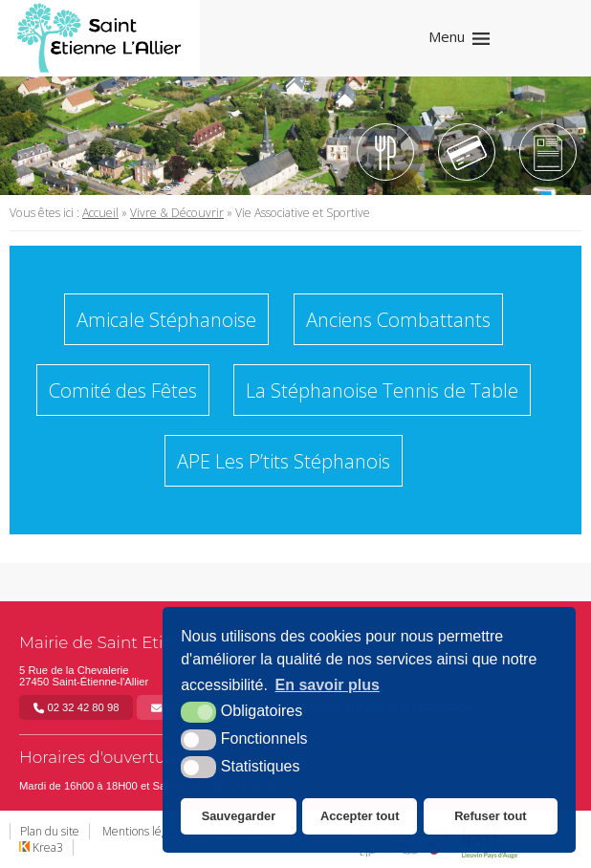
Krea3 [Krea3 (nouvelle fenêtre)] (41, 847)
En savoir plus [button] (328, 685)
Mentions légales (145, 831)
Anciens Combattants (398, 319)
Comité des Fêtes (123, 390)
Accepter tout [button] (360, 816)
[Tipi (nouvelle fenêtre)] (467, 152)
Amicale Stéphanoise (166, 319)
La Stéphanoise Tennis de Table (382, 390)
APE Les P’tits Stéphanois (284, 461)
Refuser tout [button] (490, 816)
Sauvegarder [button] (239, 816)
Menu (447, 36)
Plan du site (50, 831)
